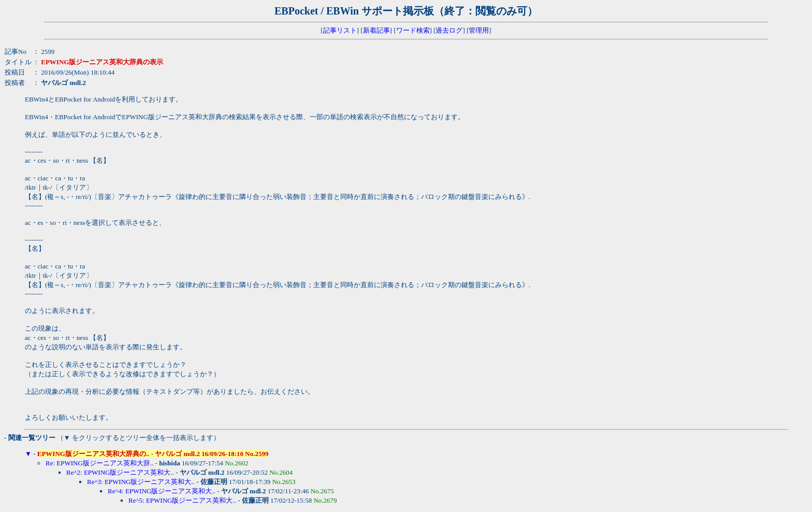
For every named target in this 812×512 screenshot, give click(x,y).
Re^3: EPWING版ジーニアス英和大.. (141, 482)
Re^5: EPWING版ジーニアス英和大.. (182, 500)
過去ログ (449, 30)
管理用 (479, 30)
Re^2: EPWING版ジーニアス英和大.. (120, 472)
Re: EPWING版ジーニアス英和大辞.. (99, 463)
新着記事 (376, 30)
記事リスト (340, 30)
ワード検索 (413, 30)
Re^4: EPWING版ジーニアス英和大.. (162, 491)
